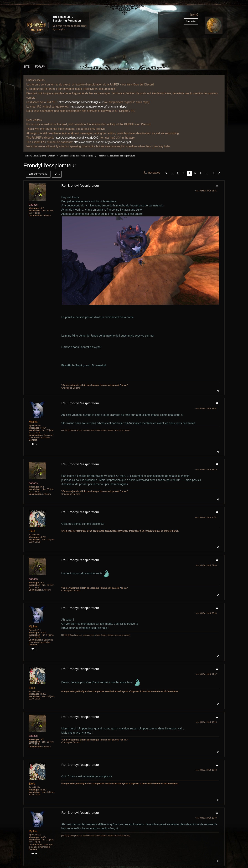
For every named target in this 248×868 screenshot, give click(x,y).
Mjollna (33, 422)
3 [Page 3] (184, 173)
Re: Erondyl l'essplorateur (80, 186)
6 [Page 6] (201, 173)
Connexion (191, 21)
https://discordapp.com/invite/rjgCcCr (81, 102)
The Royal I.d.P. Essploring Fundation (39, 156)
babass (33, 205)
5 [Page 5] (195, 173)
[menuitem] (39, 174)
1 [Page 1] (172, 173)
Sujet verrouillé (38, 174)
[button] (166, 173)
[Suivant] (219, 173)
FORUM (40, 67)
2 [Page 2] (178, 173)
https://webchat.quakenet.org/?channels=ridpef (99, 107)
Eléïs (32, 531)
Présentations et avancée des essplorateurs (116, 156)
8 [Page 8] (213, 173)
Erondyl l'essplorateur (50, 165)
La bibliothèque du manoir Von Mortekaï (76, 156)
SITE (27, 67)
